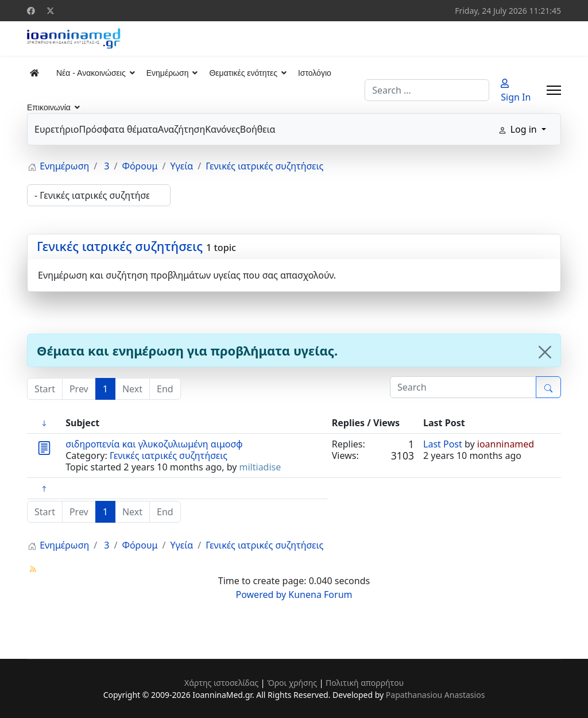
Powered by (261, 595)
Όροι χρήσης (292, 683)
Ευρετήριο (57, 129)
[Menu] (554, 90)
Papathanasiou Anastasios (436, 695)
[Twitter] (51, 11)
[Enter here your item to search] (463, 387)
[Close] (545, 352)
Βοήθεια (258, 129)
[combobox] (427, 90)
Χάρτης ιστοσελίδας (221, 683)
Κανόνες (223, 129)
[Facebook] (31, 11)
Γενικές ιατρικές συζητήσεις (120, 246)
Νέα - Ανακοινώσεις (91, 73)
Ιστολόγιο (315, 73)
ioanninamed (506, 444)
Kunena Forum (320, 595)
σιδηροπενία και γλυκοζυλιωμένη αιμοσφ (154, 444)
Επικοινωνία (49, 107)
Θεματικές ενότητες (243, 73)
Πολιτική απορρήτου (365, 683)
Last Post (443, 444)
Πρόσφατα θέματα (118, 129)
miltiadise (260, 467)
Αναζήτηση (181, 129)
